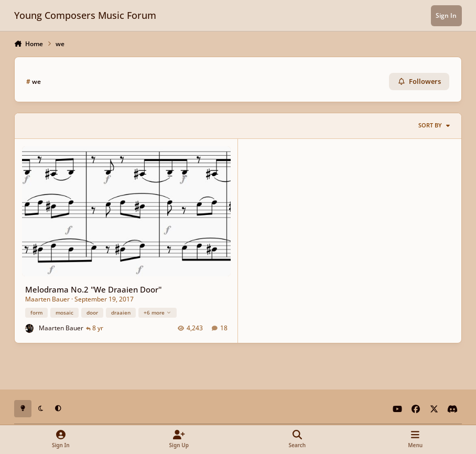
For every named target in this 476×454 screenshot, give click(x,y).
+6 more (158, 312)
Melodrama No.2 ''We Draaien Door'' (93, 289)
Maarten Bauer (47, 299)
